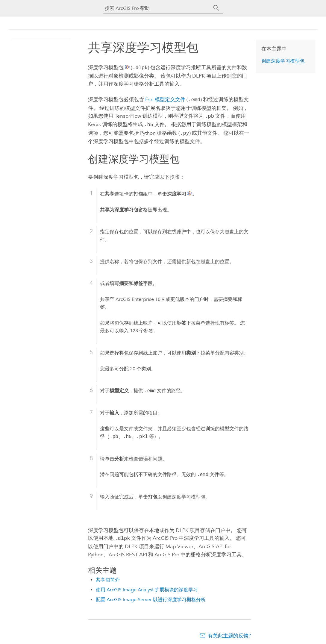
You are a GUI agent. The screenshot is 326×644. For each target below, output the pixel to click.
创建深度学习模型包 (283, 61)
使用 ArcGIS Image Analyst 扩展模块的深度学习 (147, 586)
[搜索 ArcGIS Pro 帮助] (157, 8)
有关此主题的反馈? (229, 632)
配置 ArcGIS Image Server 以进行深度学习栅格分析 (151, 596)
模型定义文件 (165, 99)
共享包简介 (108, 576)
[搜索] (216, 8)
